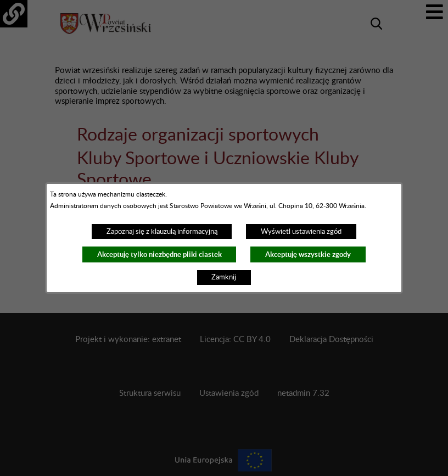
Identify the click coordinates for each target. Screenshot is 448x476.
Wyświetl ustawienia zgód (301, 232)
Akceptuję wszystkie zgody (308, 254)
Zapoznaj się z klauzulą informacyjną (162, 232)
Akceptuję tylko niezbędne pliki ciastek (159, 254)
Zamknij (224, 277)
